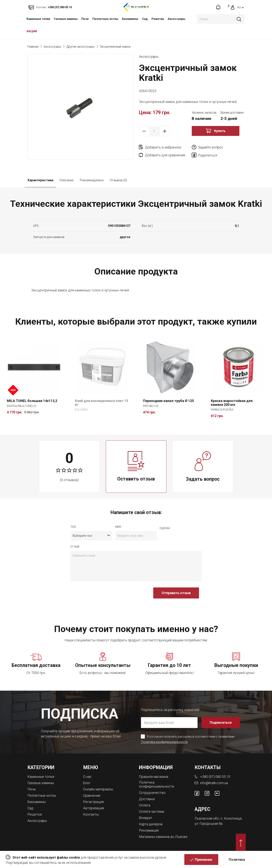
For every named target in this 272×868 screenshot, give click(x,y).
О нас (87, 777)
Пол (73, 527)
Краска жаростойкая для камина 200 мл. (232, 403)
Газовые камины (66, 19)
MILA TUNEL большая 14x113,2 (32, 401)
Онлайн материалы (98, 789)
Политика (237, 860)
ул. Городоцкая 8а (209, 823)
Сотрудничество (152, 793)
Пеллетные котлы (105, 19)
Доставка (147, 799)
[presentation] (99, 595)
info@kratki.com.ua (214, 783)
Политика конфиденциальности (164, 742)
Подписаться (221, 722)
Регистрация (93, 802)
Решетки (158, 19)
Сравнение (92, 795)
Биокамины (130, 19)
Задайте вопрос (211, 147)
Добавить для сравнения (165, 155)
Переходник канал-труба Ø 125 (168, 401)
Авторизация (93, 808)
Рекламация (149, 830)
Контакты (91, 814)
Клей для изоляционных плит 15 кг (101, 403)
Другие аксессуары (80, 47)
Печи (85, 19)
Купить (220, 131)
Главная (33, 47)
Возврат (146, 818)
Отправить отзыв (176, 593)
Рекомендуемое (92, 180)
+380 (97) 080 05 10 (215, 777)
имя (118, 527)
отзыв (75, 547)
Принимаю (204, 860)
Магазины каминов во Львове (163, 837)
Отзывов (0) (118, 180)
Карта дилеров (151, 824)
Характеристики (40, 180)
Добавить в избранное (163, 147)
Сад (145, 19)
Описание (67, 180)
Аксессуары (177, 19)
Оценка (165, 528)
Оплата (145, 805)
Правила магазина (154, 777)
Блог (87, 783)
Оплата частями (152, 811)
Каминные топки (38, 19)
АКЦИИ (32, 31)
